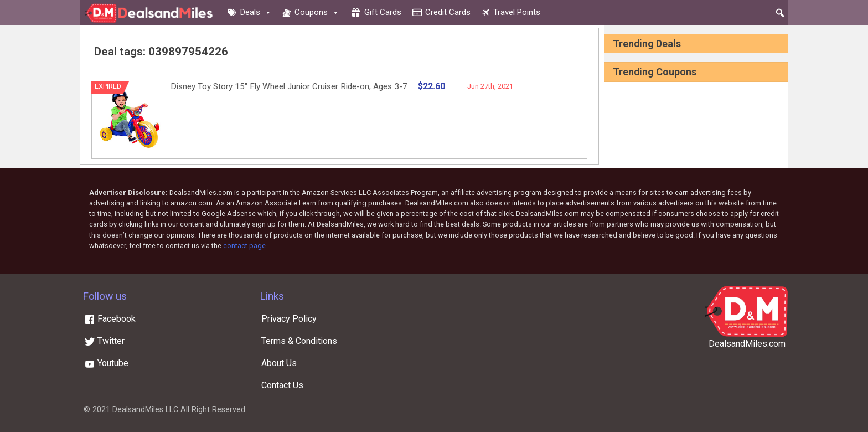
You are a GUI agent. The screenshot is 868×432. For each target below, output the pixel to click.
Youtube (106, 363)
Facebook (110, 319)
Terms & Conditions (299, 341)
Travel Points (517, 12)
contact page (244, 246)
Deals (256, 12)
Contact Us (282, 385)
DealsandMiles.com (747, 344)
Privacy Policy (289, 319)
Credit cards (448, 12)
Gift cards (383, 12)
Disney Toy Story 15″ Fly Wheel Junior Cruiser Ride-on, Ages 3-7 (289, 86)
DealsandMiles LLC (145, 410)
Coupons (317, 12)
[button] (780, 13)
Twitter (104, 341)
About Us (279, 363)
